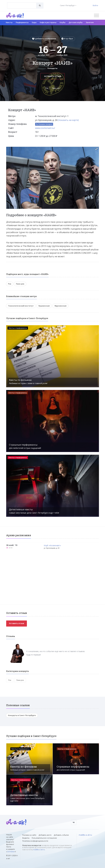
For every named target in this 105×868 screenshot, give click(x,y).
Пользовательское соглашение (44, 838)
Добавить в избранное (44, 39)
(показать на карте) (68, 120)
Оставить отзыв (53, 76)
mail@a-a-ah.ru (39, 850)
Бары (34, 22)
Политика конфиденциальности (35, 841)
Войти (95, 5)
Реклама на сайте (29, 835)
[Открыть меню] (96, 15)
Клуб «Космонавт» (52, 546)
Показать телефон (44, 124)
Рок (47, 88)
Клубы (63, 22)
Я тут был (67, 39)
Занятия (90, 22)
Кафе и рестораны (48, 22)
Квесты (9, 22)
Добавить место (45, 835)
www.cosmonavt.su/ (45, 128)
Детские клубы (76, 22)
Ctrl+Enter (11, 852)
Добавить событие (61, 835)
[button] (97, 149)
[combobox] (22, 5)
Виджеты (26, 838)
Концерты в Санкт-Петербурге (22, 715)
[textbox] (22, 4)
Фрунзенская (60, 306)
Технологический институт (21, 306)
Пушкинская (44, 306)
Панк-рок (56, 88)
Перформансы (22, 22)
